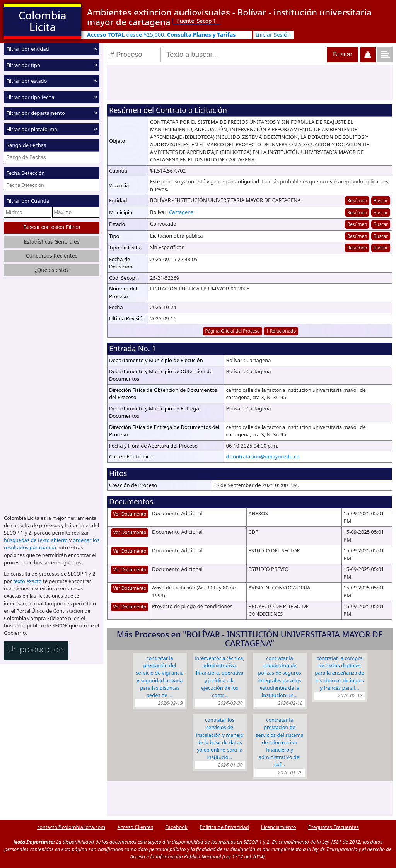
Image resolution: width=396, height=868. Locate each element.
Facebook (176, 827)
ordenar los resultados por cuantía (52, 544)
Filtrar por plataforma (32, 129)
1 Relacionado (281, 331)
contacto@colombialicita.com (71, 827)
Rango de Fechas (26, 145)
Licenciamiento (279, 827)
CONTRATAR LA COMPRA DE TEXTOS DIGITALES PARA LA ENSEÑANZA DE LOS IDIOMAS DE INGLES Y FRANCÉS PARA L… (339, 673)
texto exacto (27, 581)
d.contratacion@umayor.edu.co (263, 456)
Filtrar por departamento (36, 113)
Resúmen (357, 200)
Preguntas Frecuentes (334, 827)
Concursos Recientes (52, 255)
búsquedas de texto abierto (36, 540)
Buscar (381, 200)
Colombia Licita (42, 21)
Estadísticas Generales (52, 242)
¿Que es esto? (51, 270)
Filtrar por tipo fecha (30, 97)
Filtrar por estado (26, 81)
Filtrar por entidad (28, 49)
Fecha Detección (26, 173)
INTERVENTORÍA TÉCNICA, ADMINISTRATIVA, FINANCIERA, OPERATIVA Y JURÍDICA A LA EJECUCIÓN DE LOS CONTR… (219, 677)
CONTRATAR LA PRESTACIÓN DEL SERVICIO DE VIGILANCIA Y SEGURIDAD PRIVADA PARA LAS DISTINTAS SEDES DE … (160, 677)
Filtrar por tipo (23, 65)
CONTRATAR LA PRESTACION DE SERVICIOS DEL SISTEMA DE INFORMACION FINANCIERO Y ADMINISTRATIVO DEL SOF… (279, 742)
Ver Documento (130, 514)
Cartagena (181, 212)
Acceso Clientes (135, 827)
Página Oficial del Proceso (232, 331)
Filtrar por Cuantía (28, 201)
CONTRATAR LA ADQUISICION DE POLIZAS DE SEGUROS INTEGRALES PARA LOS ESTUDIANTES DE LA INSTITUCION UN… (279, 677)
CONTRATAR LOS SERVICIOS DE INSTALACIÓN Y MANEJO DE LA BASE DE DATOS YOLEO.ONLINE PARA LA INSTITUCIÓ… (219, 738)
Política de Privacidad (224, 827)
